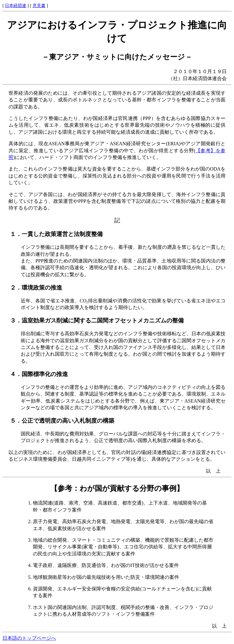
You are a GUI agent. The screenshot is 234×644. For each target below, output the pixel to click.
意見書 (39, 5)
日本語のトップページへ (29, 638)
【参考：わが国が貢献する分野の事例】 (117, 488)
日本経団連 (16, 5)
